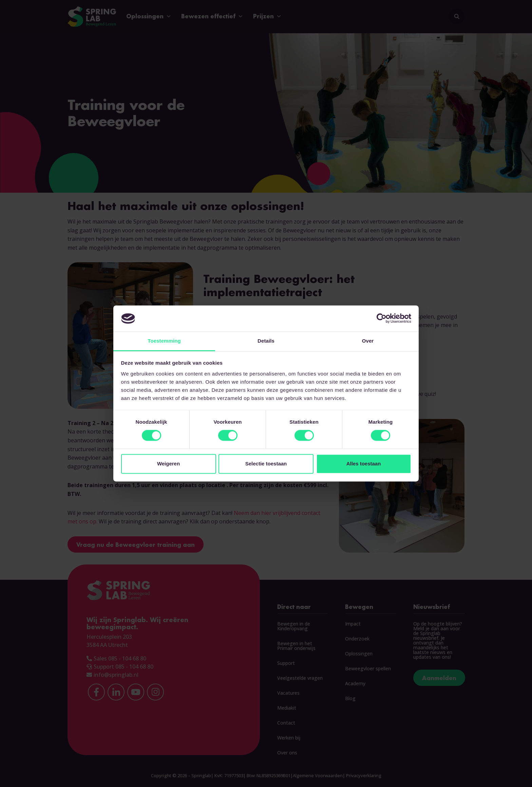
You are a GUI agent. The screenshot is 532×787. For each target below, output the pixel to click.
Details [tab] (266, 341)
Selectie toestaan (266, 464)
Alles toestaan (364, 464)
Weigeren (168, 464)
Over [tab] (368, 341)
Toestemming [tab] (164, 341)
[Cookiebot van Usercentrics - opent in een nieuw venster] (382, 319)
